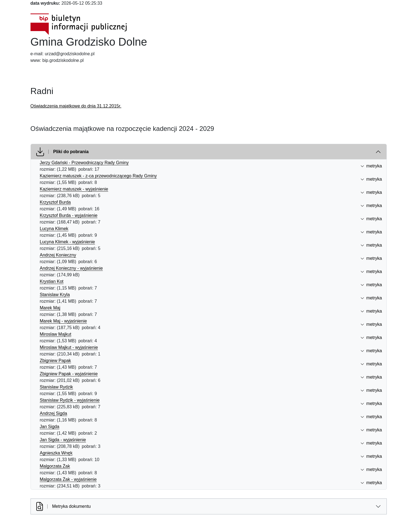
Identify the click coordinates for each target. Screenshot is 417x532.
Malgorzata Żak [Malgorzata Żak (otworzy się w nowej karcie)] (55, 466)
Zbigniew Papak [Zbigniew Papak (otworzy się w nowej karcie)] (56, 361)
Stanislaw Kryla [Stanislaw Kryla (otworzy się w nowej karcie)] (55, 295)
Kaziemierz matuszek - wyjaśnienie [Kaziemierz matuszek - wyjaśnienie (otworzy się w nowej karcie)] (74, 189)
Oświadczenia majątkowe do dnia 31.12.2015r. (76, 106)
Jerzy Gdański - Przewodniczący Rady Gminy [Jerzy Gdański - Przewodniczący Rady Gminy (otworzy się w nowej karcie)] (84, 163)
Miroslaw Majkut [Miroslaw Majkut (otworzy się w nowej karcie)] (56, 334)
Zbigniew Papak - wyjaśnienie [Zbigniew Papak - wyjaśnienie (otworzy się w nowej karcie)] (69, 374)
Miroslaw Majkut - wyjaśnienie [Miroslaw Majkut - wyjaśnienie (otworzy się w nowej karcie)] (69, 347)
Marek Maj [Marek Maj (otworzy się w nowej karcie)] (50, 308)
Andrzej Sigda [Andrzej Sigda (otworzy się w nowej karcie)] (54, 413)
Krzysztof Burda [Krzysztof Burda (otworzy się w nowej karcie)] (55, 202)
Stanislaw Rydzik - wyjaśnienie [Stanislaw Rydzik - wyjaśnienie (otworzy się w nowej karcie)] (70, 400)
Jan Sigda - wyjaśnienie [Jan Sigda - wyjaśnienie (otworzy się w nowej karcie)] (63, 440)
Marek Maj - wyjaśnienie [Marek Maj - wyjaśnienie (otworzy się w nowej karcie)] (63, 321)
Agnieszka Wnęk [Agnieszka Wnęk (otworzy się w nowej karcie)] (56, 453)
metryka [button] (371, 166)
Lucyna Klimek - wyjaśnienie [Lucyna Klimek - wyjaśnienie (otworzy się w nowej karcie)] (67, 242)
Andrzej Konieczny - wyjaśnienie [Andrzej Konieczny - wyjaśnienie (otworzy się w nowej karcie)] (71, 268)
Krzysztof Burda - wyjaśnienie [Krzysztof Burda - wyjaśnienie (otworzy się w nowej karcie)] (69, 215)
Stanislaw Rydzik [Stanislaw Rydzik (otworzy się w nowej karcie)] (56, 387)
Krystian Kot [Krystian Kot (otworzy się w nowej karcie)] (52, 281)
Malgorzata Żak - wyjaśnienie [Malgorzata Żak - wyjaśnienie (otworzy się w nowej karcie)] (68, 479)
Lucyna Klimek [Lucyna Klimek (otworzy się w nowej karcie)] (54, 229)
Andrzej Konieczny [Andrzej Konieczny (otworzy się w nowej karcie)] (58, 255)
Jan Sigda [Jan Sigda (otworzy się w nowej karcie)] (50, 427)
